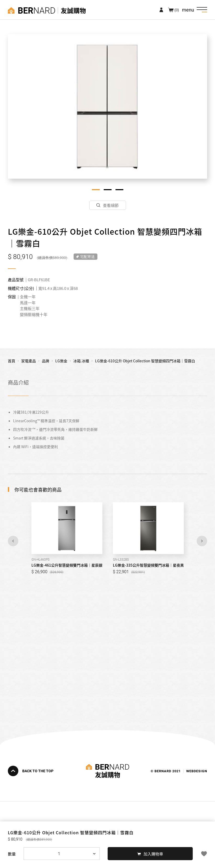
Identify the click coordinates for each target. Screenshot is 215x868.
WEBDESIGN (197, 771)
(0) (177, 10)
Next (202, 541)
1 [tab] (96, 190)
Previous (13, 541)
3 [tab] (119, 190)
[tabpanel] (108, 106)
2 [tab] (108, 190)
